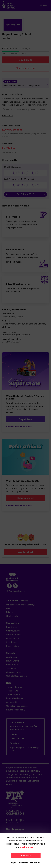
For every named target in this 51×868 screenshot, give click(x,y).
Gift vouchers (13, 631)
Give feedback (26, 552)
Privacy (10, 612)
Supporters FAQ (14, 635)
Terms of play (13, 695)
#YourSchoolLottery (16, 591)
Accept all (26, 855)
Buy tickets (26, 60)
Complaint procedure (17, 706)
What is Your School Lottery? (21, 605)
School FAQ (12, 668)
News (9, 608)
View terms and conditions (19, 426)
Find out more (14, 262)
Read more (8, 115)
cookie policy (27, 847)
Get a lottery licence (17, 676)
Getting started (14, 672)
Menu (44, 5)
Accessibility (13, 702)
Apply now (12, 657)
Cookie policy (13, 616)
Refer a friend (26, 498)
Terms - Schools (14, 687)
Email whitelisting (15, 698)
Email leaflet (12, 665)
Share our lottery (26, 68)
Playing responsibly (16, 710)
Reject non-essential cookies (26, 862)
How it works (13, 638)
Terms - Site (12, 691)
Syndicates (12, 642)
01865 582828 (17, 738)
